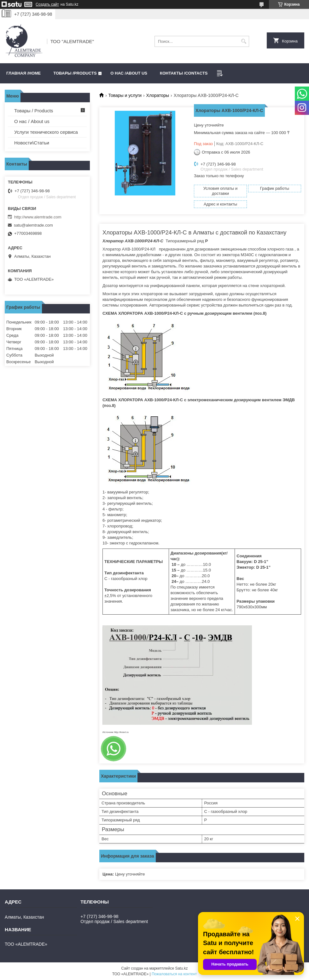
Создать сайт (47, 4)
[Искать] (244, 41)
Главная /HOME (23, 73)
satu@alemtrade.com (33, 225)
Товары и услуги (125, 95)
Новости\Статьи (32, 143)
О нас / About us (32, 121)
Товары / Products (34, 111)
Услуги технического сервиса (46, 132)
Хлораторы (158, 95)
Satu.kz (181, 968)
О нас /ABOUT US (129, 73)
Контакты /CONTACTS (184, 73)
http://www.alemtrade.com (38, 217)
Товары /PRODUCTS (75, 73)
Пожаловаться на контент (174, 974)
